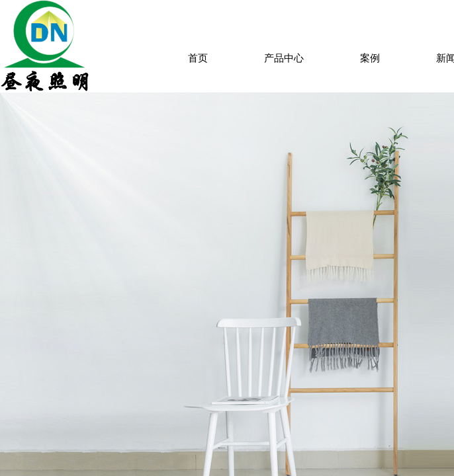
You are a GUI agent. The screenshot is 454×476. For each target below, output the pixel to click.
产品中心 (284, 58)
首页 (198, 58)
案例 (370, 58)
